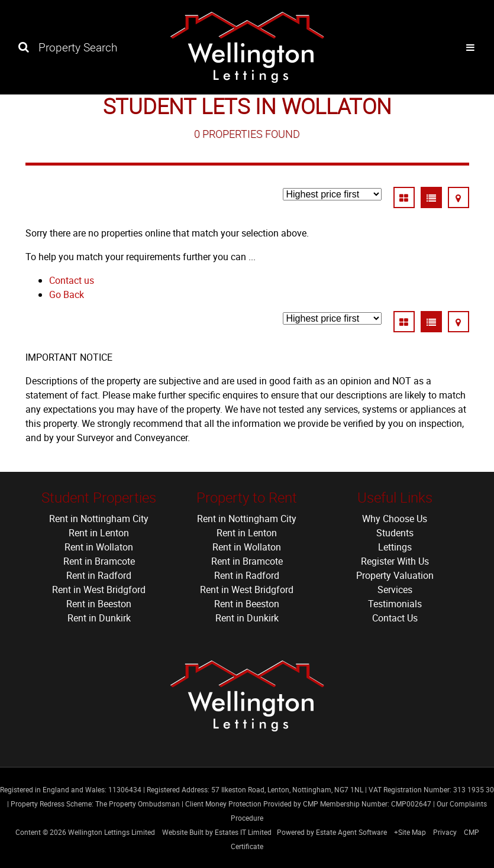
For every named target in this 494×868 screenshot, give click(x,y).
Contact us (72, 280)
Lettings (395, 547)
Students (395, 533)
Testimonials (395, 604)
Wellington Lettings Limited (112, 832)
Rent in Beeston (99, 604)
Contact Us (395, 618)
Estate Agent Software (351, 832)
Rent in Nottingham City (99, 519)
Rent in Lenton (99, 533)
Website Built (183, 832)
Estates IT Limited (243, 832)
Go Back (67, 294)
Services (395, 590)
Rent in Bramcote (99, 561)
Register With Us (395, 561)
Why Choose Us (395, 519)
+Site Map (410, 832)
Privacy (445, 832)
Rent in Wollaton (99, 547)
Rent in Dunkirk (99, 618)
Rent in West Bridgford (99, 590)
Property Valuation (395, 575)
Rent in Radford (99, 575)
